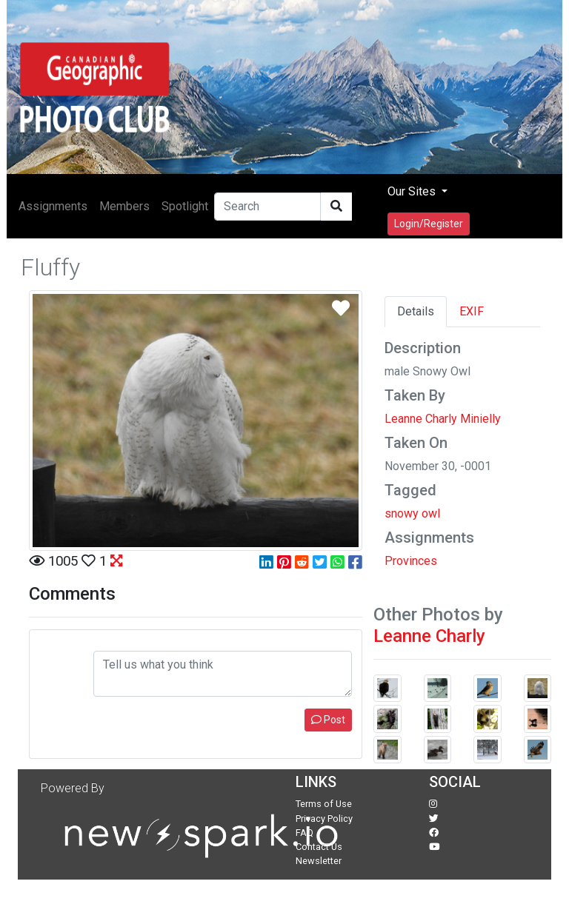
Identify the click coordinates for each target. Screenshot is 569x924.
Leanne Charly (429, 636)
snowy (402, 513)
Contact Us (319, 847)
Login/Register (429, 224)
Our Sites (413, 191)
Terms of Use (324, 804)
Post (328, 720)
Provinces (411, 561)
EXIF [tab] (472, 311)
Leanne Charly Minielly (443, 419)
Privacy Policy (324, 818)
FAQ (305, 833)
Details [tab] (416, 311)
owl (431, 513)
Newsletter (319, 861)
